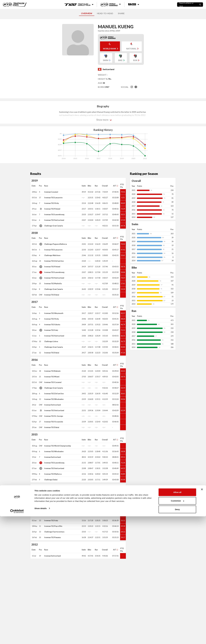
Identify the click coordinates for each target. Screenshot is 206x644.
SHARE (121, 13)
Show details (41, 636)
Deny (177, 637)
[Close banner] (202, 617)
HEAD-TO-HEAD (105, 13)
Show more (102, 120)
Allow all (177, 620)
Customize (177, 628)
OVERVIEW (87, 13)
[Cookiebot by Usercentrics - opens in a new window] (17, 639)
